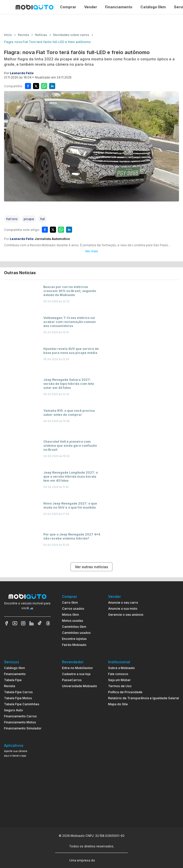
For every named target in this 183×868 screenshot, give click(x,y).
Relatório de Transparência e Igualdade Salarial (144, 698)
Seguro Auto (13, 710)
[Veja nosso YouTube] (15, 623)
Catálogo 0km (14, 668)
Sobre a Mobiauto (121, 668)
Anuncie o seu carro (123, 603)
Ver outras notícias (91, 567)
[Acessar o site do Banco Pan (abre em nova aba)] (106, 860)
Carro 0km (70, 603)
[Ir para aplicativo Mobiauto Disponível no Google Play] (27, 798)
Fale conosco (118, 674)
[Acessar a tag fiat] (42, 219)
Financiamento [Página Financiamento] (119, 7)
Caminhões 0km (74, 627)
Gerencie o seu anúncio (126, 615)
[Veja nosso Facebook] (7, 623)
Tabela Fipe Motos (18, 698)
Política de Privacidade (125, 692)
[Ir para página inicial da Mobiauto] (35, 7)
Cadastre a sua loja (76, 674)
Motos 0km (70, 615)
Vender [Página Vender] (91, 7)
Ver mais (91, 251)
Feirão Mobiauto (74, 645)
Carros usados (73, 609)
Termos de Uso (120, 686)
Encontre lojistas (74, 639)
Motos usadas (73, 621)
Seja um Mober (119, 680)
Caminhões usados (76, 633)
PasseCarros (72, 680)
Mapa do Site (118, 704)
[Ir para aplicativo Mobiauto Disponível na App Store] (27, 812)
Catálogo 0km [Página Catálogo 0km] (153, 7)
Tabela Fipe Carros (18, 692)
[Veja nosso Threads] (48, 623)
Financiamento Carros (20, 716)
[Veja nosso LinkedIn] (32, 623)
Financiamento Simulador (23, 728)
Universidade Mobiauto (80, 686)
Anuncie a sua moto (123, 609)
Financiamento (15, 674)
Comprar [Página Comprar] (68, 7)
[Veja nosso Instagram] (23, 623)
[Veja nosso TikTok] (40, 623)
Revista (10, 686)
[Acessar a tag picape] (29, 219)
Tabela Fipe (13, 680)
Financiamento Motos (20, 722)
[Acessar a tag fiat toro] (12, 219)
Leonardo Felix (22, 73)
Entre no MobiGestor (78, 668)
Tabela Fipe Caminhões (22, 704)
